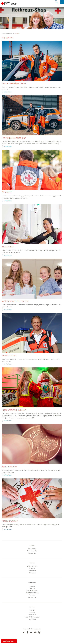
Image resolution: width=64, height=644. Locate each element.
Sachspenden (32, 553)
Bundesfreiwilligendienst (14, 83)
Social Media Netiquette (32, 617)
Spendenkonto (9, 467)
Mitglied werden (10, 521)
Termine (32, 595)
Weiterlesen (8, 92)
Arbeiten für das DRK (32, 593)
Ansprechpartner (32, 590)
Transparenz (32, 597)
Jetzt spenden (32, 549)
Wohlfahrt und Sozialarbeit (15, 301)
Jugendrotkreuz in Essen (14, 410)
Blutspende (8, 247)
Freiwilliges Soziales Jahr (14, 138)
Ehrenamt (7, 192)
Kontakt (32, 610)
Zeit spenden (16, 33)
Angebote (32, 588)
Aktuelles (32, 586)
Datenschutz (32, 615)
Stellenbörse (32, 571)
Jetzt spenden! (9, 641)
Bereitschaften (9, 356)
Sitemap (32, 612)
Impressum (32, 619)
